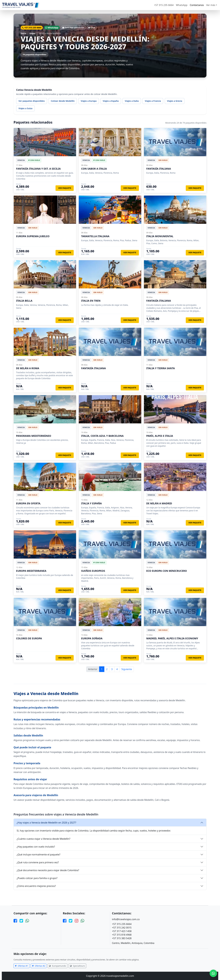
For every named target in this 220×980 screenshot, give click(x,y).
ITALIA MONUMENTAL (160, 236)
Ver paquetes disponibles (32, 101)
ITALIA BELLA (24, 301)
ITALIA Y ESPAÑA (91, 503)
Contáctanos (197, 5)
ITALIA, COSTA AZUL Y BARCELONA (102, 436)
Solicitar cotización (73, 28)
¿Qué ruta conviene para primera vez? (38, 862)
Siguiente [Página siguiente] (127, 669)
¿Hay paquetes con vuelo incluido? (36, 847)
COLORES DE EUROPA (29, 638)
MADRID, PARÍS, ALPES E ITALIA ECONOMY (172, 638)
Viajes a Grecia (175, 101)
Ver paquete (65, 188)
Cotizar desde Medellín (63, 101)
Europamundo (57, 966)
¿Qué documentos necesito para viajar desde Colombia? (48, 870)
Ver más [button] (211, 5)
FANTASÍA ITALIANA (159, 169)
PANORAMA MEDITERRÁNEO (34, 436)
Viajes (32, 33)
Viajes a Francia (153, 101)
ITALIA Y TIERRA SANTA (161, 368)
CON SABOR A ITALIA (94, 169)
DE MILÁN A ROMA (28, 368)
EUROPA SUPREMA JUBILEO (33, 236)
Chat (92, 28)
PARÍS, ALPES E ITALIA (160, 436)
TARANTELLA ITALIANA (95, 236)
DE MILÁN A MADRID (159, 503)
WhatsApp (182, 5)
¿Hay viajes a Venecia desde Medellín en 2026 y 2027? (46, 823)
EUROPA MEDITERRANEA (31, 571)
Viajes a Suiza (25, 108)
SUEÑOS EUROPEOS (93, 571)
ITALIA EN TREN (91, 301)
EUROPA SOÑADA (92, 638)
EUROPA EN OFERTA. (29, 503)
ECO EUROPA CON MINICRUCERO (167, 571)
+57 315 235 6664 (164, 5)
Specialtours (77, 966)
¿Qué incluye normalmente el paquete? (38, 855)
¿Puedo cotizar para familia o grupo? (37, 878)
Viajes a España (111, 101)
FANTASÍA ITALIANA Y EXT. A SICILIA (38, 169)
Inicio (24, 33)
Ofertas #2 (39, 966)
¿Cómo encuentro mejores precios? (36, 886)
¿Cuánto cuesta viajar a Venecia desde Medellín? (43, 839)
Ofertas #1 (22, 966)
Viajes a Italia (132, 101)
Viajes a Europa (89, 101)
